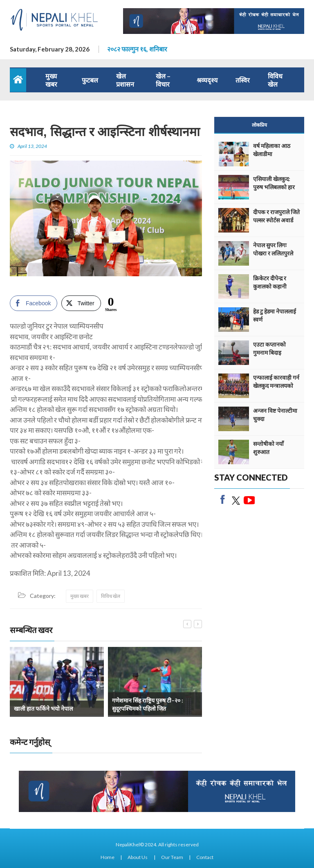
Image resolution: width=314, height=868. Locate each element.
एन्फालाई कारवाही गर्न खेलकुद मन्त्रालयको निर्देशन (276, 386)
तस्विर (243, 80)
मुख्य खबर (51, 80)
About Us (138, 857)
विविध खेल (275, 80)
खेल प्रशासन (125, 80)
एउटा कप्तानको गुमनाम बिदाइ (269, 348)
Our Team (172, 857)
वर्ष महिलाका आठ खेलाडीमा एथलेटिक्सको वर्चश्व (274, 154)
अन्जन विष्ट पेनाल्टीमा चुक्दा (275, 415)
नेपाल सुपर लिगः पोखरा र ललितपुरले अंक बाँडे (273, 253)
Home (108, 857)
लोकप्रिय (259, 125)
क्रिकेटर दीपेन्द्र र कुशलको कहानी (270, 282)
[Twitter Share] (81, 303)
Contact (205, 857)
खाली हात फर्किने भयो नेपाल (43, 708)
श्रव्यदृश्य (207, 80)
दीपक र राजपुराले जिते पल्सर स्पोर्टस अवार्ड (276, 216)
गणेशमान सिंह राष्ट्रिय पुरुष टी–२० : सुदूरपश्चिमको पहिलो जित (148, 704)
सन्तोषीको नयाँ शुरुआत (268, 448)
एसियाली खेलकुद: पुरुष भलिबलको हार (274, 183)
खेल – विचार (163, 80)
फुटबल (90, 80)
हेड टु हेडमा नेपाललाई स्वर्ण (275, 315)
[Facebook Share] (34, 303)
